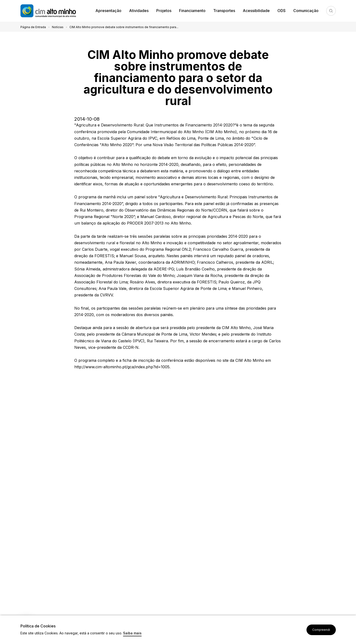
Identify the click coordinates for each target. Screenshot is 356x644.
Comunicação (306, 11)
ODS (281, 11)
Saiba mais (132, 633)
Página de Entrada (33, 27)
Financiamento (192, 11)
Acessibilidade (256, 11)
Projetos (164, 11)
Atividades (139, 11)
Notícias (58, 27)
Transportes (224, 11)
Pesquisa (331, 11)
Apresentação (108, 11)
